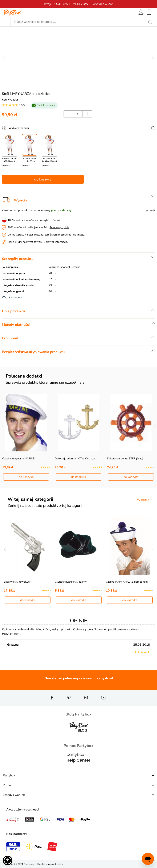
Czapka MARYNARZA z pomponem (127, 582)
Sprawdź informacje (72, 235)
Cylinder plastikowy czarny (71, 582)
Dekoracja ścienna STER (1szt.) (125, 459)
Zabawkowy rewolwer (17, 582)
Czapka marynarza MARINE (18, 459)
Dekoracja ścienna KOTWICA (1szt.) (76, 459)
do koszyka (43, 179)
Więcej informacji (12, 297)
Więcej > (143, 500)
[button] (8, 860)
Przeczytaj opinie (59, 227)
